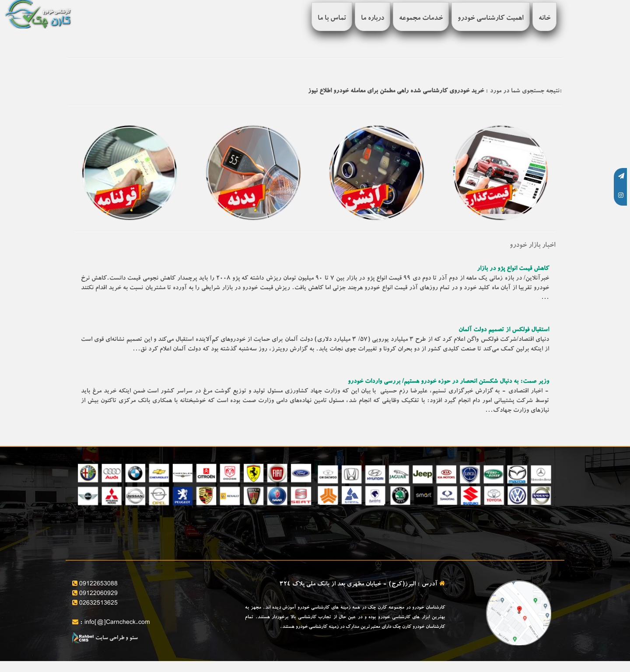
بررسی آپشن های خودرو (159, 518)
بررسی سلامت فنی (531, 536)
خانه (544, 19)
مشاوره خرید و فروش (406, 518)
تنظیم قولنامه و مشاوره (405, 536)
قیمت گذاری (295, 518)
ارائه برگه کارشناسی (528, 518)
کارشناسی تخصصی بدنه (160, 536)
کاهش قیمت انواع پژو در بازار (513, 269)
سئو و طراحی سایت (105, 639)
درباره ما (373, 19)
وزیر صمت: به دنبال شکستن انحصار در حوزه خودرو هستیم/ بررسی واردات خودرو (448, 382)
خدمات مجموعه (421, 19)
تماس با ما (332, 19)
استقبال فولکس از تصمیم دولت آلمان (504, 330)
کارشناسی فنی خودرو (285, 536)
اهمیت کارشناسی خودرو (491, 19)
